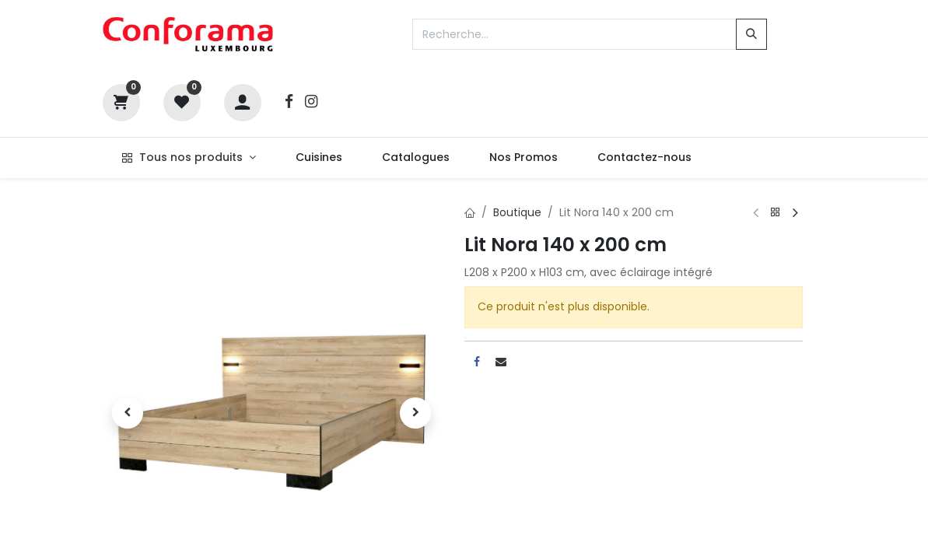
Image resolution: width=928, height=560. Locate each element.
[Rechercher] (751, 34)
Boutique (517, 212)
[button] (128, 413)
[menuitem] (319, 158)
